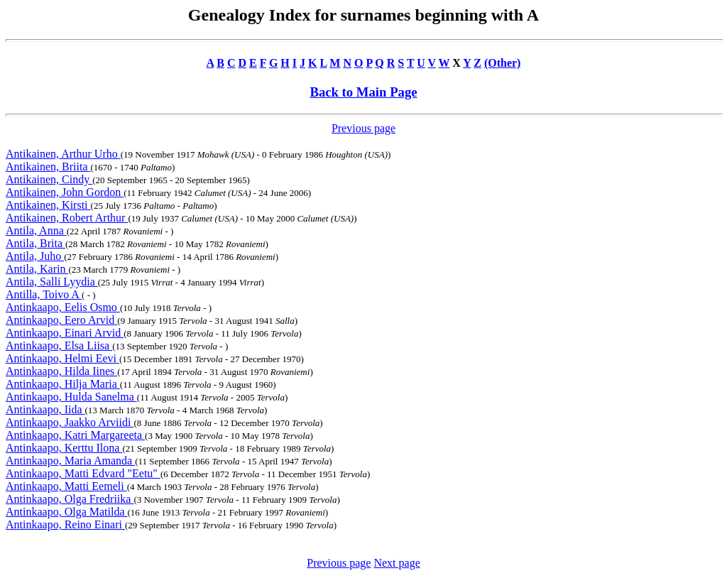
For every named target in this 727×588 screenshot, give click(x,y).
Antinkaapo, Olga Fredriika (70, 499)
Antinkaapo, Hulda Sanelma (71, 397)
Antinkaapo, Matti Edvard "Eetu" (83, 473)
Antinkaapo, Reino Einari (65, 524)
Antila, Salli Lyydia (52, 282)
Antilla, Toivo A (44, 294)
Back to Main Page (363, 92)
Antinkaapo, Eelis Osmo (63, 307)
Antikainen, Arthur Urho (63, 154)
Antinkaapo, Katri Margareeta (75, 435)
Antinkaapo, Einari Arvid (65, 333)
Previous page (363, 128)
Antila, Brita (35, 243)
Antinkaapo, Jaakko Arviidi (70, 422)
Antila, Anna (36, 230)
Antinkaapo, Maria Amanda (70, 461)
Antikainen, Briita (48, 167)
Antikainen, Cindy (49, 179)
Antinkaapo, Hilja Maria (63, 384)
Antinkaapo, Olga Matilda (67, 512)
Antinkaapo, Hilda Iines (61, 371)
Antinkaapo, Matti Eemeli (66, 486)
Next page (397, 563)
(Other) (503, 63)
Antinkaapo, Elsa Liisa (59, 345)
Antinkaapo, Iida (45, 409)
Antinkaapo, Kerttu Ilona (64, 448)
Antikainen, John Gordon (65, 192)
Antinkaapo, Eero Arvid (61, 320)
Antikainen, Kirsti (48, 205)
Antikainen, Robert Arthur (67, 218)
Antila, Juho (35, 256)
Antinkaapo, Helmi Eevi (62, 358)
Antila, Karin (37, 269)
